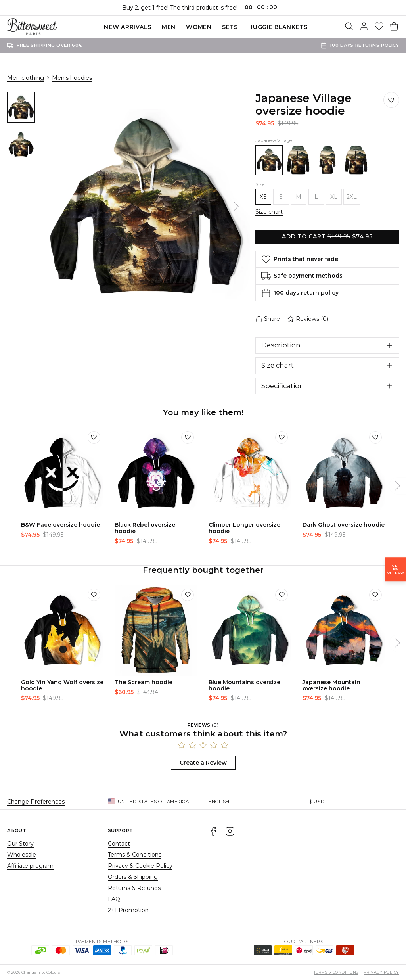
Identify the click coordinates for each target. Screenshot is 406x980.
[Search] (349, 27)
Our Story (20, 844)
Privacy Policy (381, 972)
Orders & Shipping (133, 877)
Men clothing (26, 78)
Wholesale (22, 855)
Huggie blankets (278, 27)
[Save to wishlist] (391, 100)
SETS (230, 27)
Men (169, 27)
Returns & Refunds (134, 888)
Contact (119, 844)
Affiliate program (30, 866)
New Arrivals (127, 27)
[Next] (236, 207)
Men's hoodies (72, 78)
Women (199, 27)
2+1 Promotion (128, 910)
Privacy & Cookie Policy (140, 866)
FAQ (114, 899)
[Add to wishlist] (94, 437)
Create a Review (203, 763)
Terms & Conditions (135, 855)
